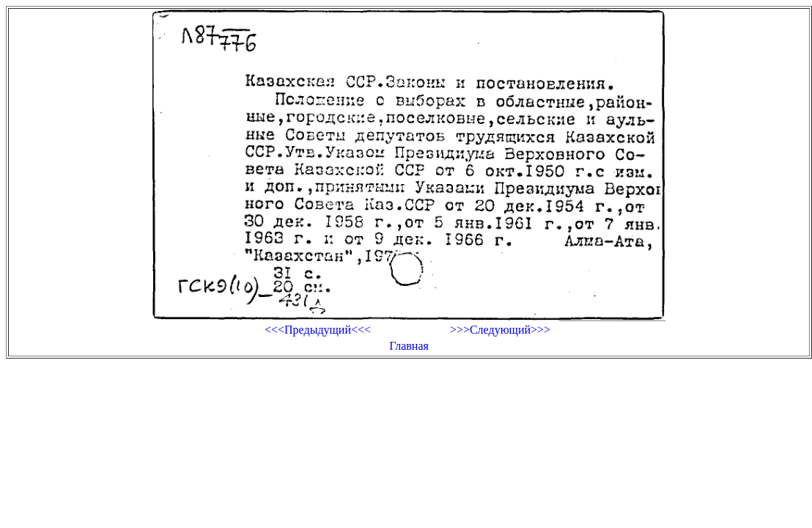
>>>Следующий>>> (500, 330)
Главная (409, 346)
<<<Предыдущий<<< (318, 330)
